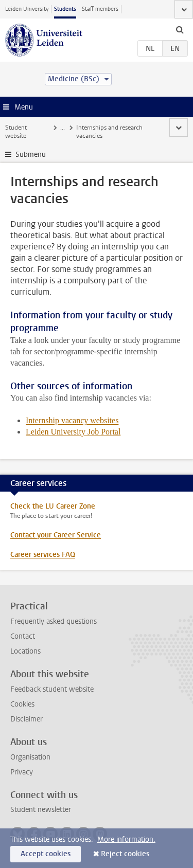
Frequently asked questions (54, 621)
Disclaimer (27, 719)
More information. (126, 839)
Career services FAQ (43, 555)
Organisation (30, 757)
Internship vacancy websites (72, 420)
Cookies (22, 704)
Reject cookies (125, 854)
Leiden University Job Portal (73, 432)
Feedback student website (52, 689)
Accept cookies (46, 854)
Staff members (100, 9)
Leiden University (27, 9)
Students (65, 9)
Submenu (31, 155)
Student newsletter (41, 810)
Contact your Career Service (56, 535)
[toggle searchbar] (180, 29)
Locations (25, 651)
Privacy (22, 772)
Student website (16, 132)
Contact (23, 636)
